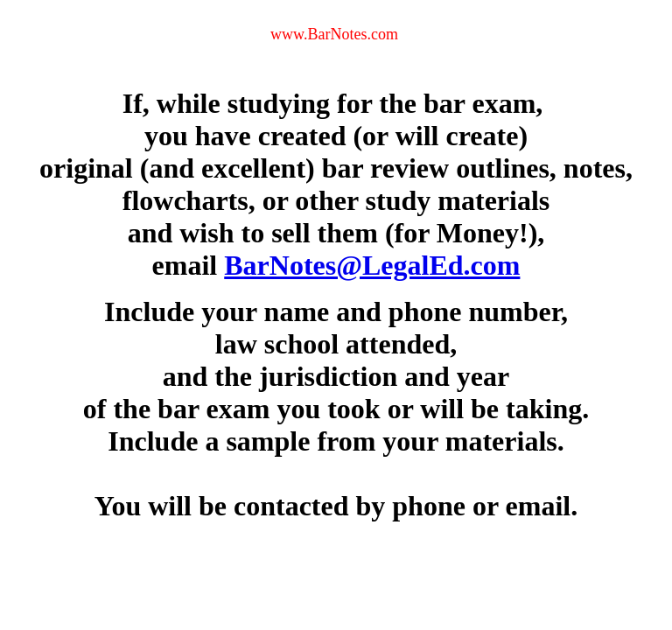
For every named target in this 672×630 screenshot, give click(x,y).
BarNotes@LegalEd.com (372, 265)
